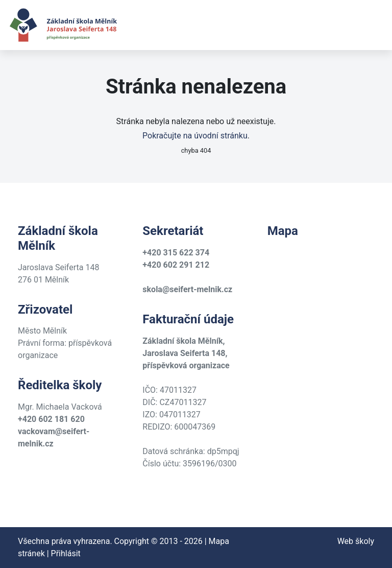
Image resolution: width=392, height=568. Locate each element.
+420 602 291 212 (176, 265)
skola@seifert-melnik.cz (187, 289)
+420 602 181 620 (51, 419)
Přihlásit (66, 553)
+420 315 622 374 (176, 253)
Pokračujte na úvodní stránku (195, 136)
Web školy (356, 541)
